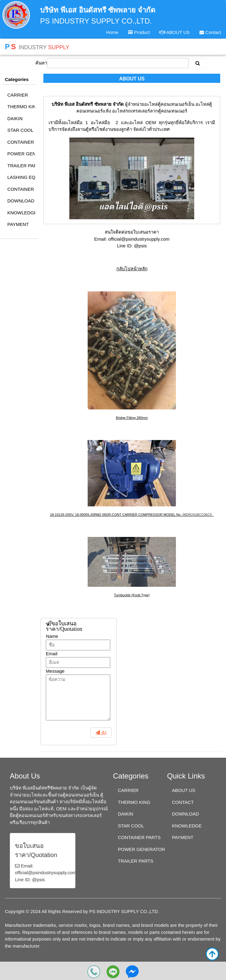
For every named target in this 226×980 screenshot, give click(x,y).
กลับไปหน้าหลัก (132, 269)
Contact (210, 32)
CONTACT (183, 802)
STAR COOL (20, 130)
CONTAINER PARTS (21, 142)
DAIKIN (15, 118)
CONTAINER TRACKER (21, 189)
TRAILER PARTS (21, 166)
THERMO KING (21, 107)
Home (112, 32)
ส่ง (103, 732)
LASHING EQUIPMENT (21, 177)
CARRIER (18, 95)
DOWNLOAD (21, 201)
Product (139, 32)
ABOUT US (175, 32)
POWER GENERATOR (21, 154)
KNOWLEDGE (21, 213)
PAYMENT (18, 224)
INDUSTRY (37, 47)
